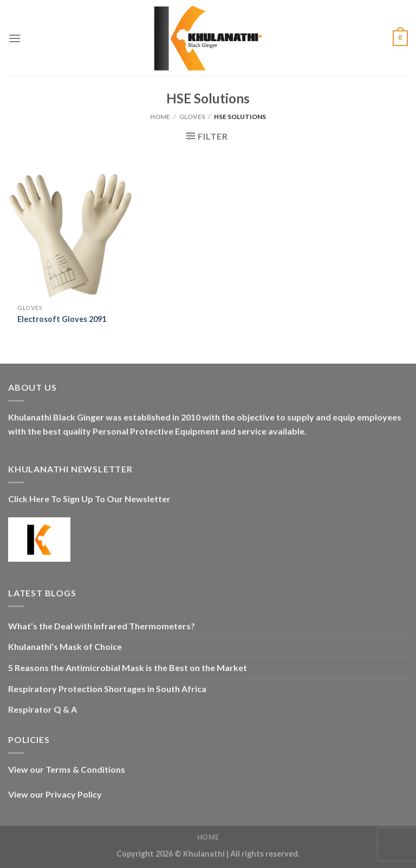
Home (160, 117)
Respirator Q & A (43, 709)
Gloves (192, 117)
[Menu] (15, 38)
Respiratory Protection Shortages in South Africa (107, 689)
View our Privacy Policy (55, 794)
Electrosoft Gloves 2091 (62, 319)
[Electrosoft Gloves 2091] (71, 236)
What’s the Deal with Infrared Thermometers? (102, 626)
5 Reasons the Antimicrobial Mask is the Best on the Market (128, 668)
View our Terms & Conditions (67, 769)
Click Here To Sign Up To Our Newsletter (89, 499)
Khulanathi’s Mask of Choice (65, 646)
